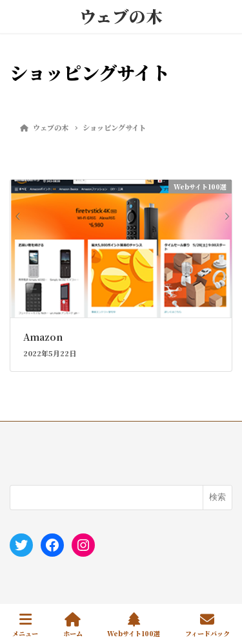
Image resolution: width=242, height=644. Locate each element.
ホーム (73, 625)
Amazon (43, 337)
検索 (217, 497)
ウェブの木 (121, 16)
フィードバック (207, 625)
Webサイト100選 (134, 625)
